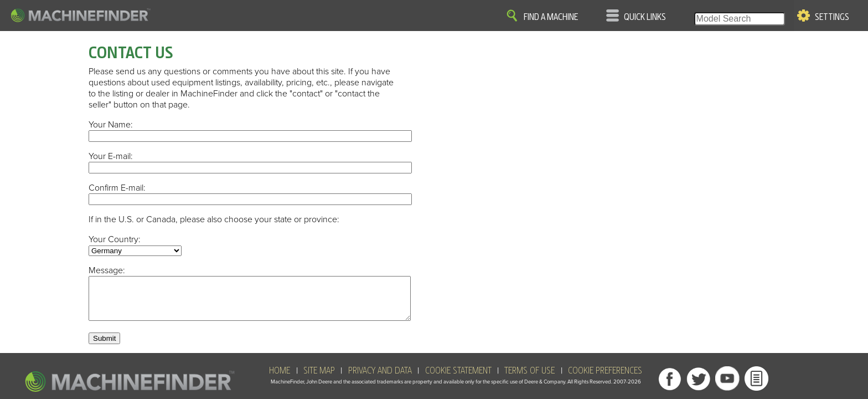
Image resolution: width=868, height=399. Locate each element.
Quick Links (645, 17)
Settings (832, 17)
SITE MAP (319, 379)
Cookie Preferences (605, 379)
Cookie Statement (458, 379)
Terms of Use (529, 379)
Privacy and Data (380, 379)
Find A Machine (551, 17)
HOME (280, 379)
